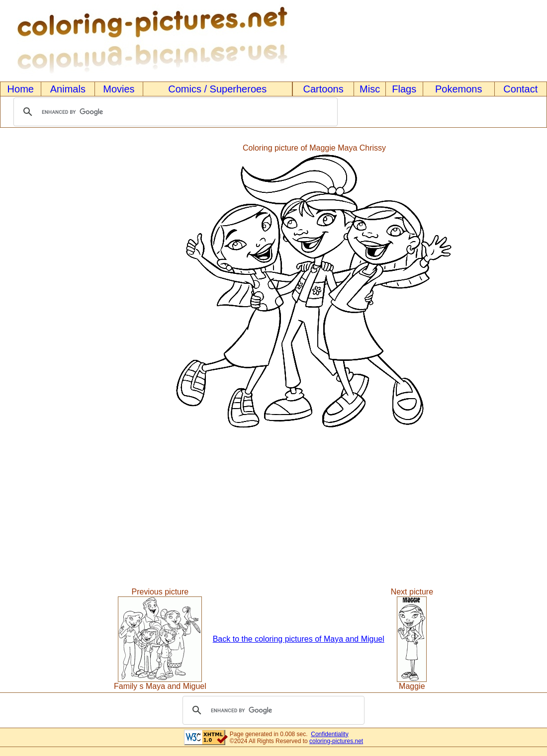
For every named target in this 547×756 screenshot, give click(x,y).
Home (21, 89)
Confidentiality (329, 734)
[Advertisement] (41, 287)
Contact (520, 89)
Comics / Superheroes (217, 89)
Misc (370, 89)
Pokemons (459, 89)
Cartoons (323, 89)
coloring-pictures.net (336, 741)
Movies (119, 89)
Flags (404, 89)
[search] (174, 112)
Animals (68, 89)
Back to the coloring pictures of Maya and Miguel (299, 639)
